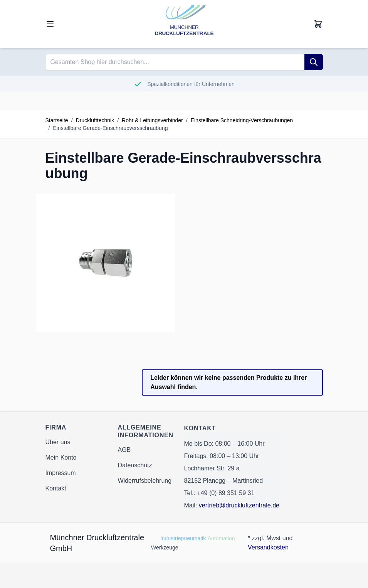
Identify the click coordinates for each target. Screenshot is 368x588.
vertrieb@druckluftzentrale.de (239, 505)
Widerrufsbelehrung (145, 481)
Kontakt (56, 488)
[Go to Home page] (184, 24)
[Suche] (314, 62)
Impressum (61, 473)
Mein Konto (61, 457)
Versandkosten (268, 547)
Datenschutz (135, 465)
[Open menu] (50, 24)
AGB (124, 450)
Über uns (58, 442)
